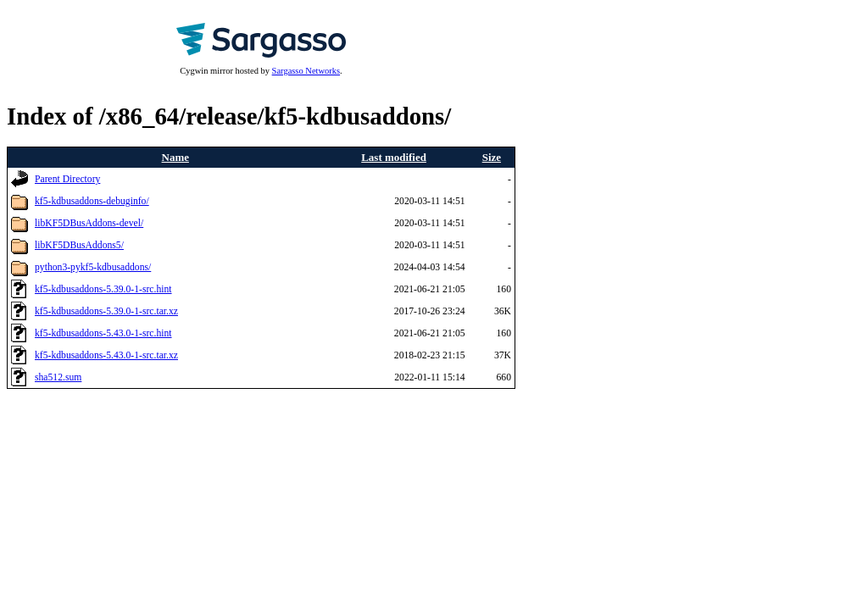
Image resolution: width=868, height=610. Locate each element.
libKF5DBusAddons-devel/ (89, 223)
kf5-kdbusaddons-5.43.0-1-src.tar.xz (106, 355)
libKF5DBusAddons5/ (79, 245)
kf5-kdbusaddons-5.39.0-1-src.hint (103, 289)
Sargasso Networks (306, 71)
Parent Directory (67, 179)
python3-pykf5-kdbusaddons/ (93, 267)
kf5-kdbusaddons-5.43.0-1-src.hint (103, 333)
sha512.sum (58, 377)
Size (492, 157)
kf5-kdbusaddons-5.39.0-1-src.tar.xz (106, 311)
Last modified (394, 157)
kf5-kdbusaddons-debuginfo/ (92, 201)
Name (175, 157)
